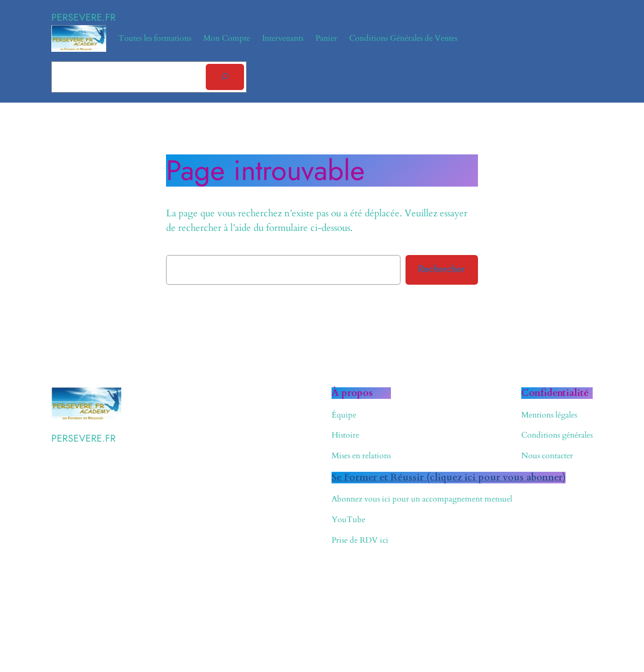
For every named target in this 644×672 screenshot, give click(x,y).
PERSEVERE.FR (84, 17)
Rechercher (441, 269)
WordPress (112, 614)
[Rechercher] (225, 77)
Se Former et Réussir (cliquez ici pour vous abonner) (449, 477)
